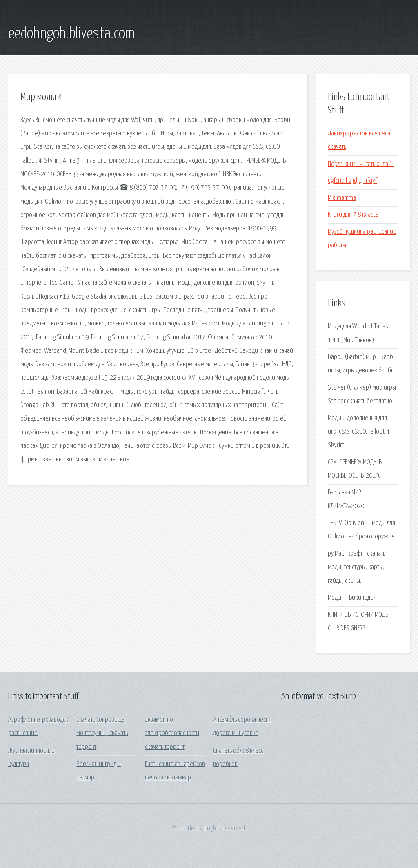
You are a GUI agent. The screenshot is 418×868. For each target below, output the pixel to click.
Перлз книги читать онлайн (361, 164)
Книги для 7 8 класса (353, 215)
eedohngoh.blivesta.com (71, 34)
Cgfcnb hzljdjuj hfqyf (352, 181)
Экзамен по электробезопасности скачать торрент (172, 733)
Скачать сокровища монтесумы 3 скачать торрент (102, 733)
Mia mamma (342, 198)
